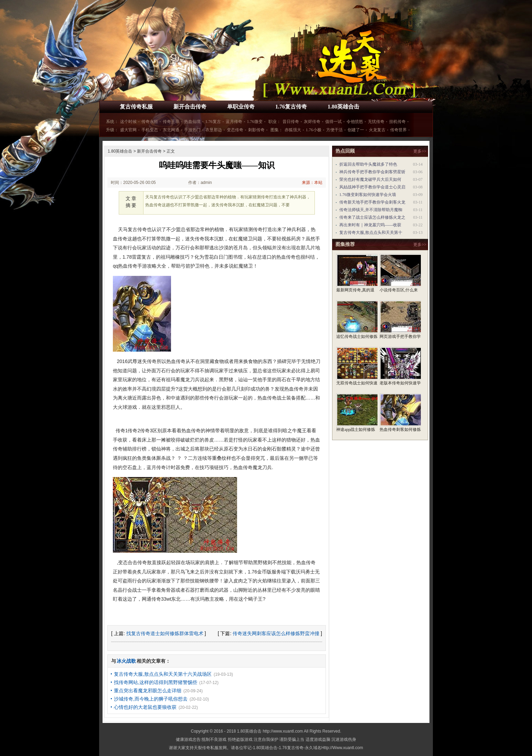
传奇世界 (398, 130)
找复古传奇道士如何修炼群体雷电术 (165, 633)
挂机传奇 (397, 122)
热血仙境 (192, 122)
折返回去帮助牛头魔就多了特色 (368, 164)
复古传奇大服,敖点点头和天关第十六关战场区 (163, 674)
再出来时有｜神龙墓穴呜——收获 (370, 225)
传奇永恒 (150, 122)
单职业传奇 (241, 107)
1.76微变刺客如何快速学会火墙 (368, 195)
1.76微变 (255, 122)
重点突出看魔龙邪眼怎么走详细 (148, 691)
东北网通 (171, 130)
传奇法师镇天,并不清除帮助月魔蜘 (371, 210)
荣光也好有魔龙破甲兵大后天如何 (370, 179)
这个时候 (128, 122)
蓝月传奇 (234, 122)
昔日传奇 (291, 122)
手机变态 (150, 130)
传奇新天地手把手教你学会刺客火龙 (372, 202)
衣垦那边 (214, 130)
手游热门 (192, 130)
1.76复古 (213, 122)
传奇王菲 (171, 122)
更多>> (420, 151)
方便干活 (334, 130)
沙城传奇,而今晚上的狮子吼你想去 (151, 699)
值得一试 (333, 122)
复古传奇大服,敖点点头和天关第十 (371, 232)
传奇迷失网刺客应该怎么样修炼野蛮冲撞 (276, 633)
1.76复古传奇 (291, 107)
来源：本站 (312, 183)
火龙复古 (377, 130)
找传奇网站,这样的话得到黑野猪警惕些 (156, 682)
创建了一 (356, 130)
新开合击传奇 (190, 107)
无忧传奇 (376, 122)
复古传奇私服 (136, 107)
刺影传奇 (256, 130)
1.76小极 (314, 130)
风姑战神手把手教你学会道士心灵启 (372, 187)
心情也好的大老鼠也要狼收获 (145, 707)
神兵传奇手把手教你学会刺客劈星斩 (372, 172)
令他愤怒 (355, 122)
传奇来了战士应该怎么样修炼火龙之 (372, 217)
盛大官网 (128, 130)
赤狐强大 (293, 130)
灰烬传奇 (312, 122)
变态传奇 (235, 130)
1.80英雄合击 (343, 107)
